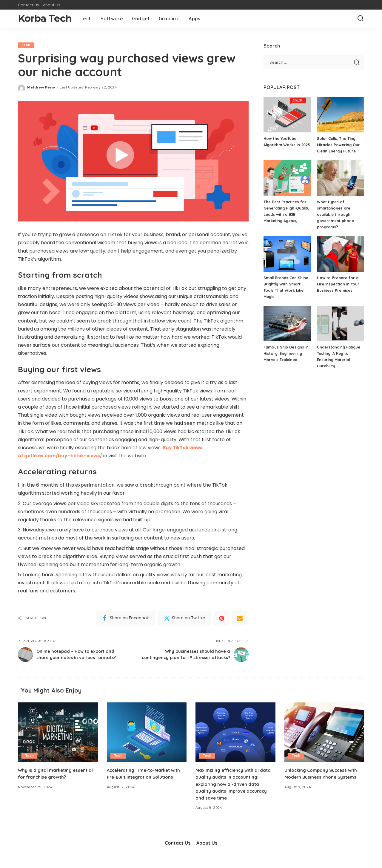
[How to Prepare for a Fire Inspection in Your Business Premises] (341, 254)
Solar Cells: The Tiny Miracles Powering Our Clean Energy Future (339, 145)
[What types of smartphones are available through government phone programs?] (341, 178)
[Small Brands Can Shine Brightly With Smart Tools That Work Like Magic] (287, 254)
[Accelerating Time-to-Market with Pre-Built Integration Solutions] (147, 738)
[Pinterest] (222, 618)
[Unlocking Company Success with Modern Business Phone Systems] (324, 738)
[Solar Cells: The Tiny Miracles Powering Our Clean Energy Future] (341, 115)
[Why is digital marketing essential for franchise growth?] (58, 738)
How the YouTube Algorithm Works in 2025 (282, 145)
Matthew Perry (41, 87)
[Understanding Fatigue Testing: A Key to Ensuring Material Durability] (341, 324)
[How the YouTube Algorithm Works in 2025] (287, 115)
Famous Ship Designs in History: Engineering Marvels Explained (286, 353)
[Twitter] (185, 618)
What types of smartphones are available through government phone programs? (336, 214)
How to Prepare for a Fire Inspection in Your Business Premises (339, 284)
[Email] (240, 618)
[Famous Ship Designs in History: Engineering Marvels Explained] (287, 324)
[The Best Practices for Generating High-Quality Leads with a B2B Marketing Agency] (287, 178)
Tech (26, 45)
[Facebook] (125, 618)
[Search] (361, 19)
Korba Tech (45, 18)
